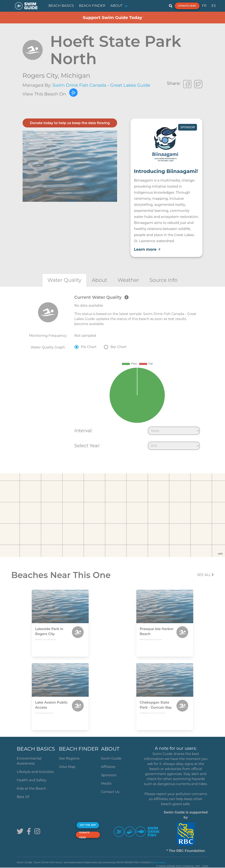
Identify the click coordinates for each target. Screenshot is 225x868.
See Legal (159, 862)
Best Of (23, 797)
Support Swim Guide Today (112, 18)
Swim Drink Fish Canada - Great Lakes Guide (101, 85)
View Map (67, 767)
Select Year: (87, 446)
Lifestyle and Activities (35, 772)
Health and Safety (32, 780)
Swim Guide (111, 758)
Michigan (75, 76)
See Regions (69, 758)
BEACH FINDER (92, 6)
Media (106, 783)
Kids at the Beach (31, 789)
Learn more (147, 249)
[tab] (64, 280)
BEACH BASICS (61, 6)
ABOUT (117, 6)
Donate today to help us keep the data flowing (70, 123)
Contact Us (110, 792)
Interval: (84, 431)
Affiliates (108, 767)
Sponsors (109, 775)
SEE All (205, 575)
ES (214, 6)
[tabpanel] (112, 373)
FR (204, 6)
